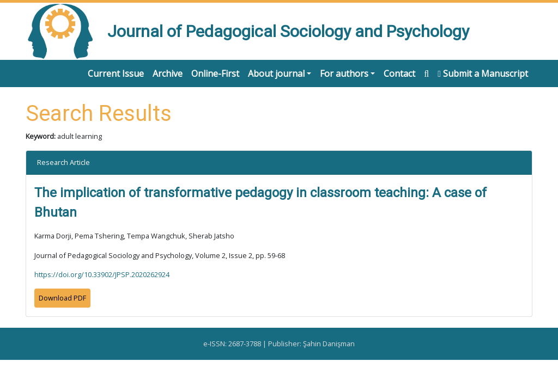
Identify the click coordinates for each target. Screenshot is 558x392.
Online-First (215, 73)
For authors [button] (344, 73)
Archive (168, 73)
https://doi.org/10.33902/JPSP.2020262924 (102, 274)
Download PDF (62, 298)
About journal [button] (276, 73)
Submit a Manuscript (483, 73)
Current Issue (116, 73)
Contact (399, 73)
